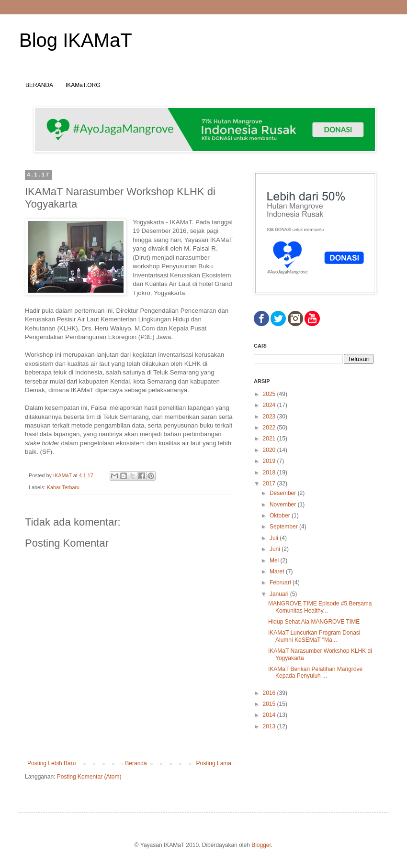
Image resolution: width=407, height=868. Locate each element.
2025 (270, 394)
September (284, 527)
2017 (270, 483)
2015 (270, 704)
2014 (270, 715)
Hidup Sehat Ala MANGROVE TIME (314, 622)
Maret (278, 571)
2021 (270, 439)
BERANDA (39, 85)
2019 (270, 461)
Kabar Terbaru (63, 487)
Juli (275, 538)
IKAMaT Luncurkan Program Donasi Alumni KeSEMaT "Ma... (314, 636)
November (284, 505)
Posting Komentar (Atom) (89, 777)
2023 (270, 417)
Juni (276, 549)
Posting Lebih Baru (51, 763)
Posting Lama (214, 763)
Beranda (136, 763)
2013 (270, 726)
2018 (270, 472)
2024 (270, 405)
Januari (280, 594)
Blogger (261, 845)
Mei (275, 560)
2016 (270, 693)
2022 (270, 428)
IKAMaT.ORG (83, 85)
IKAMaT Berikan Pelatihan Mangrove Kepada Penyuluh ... (315, 672)
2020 (270, 450)
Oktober (281, 516)
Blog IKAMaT (76, 40)
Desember (284, 493)
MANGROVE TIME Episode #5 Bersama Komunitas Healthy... (320, 607)
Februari (281, 582)
